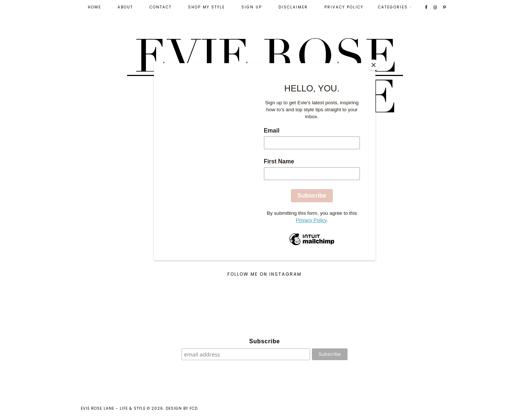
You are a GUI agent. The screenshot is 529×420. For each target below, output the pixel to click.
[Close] (374, 65)
